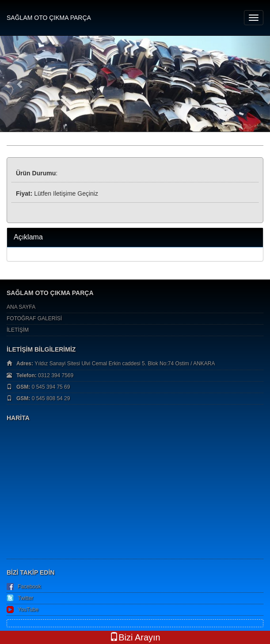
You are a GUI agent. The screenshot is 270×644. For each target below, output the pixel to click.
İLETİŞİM (18, 330)
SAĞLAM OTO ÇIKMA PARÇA (49, 18)
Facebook (29, 587)
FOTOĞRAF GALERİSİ (34, 318)
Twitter (25, 598)
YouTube (28, 610)
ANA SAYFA (21, 307)
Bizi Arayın (135, 637)
